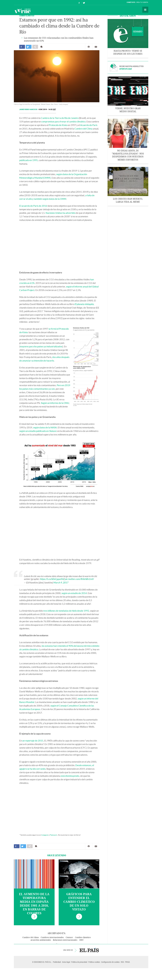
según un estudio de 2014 (74, 593)
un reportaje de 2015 (33, 741)
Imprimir (89, 47)
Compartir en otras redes (35, 47)
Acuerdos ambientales (41, 940)
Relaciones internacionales (65, 940)
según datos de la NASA (45, 427)
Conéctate (131, 2)
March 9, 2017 (61, 583)
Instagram (45, 835)
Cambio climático (83, 937)
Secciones (145, 10)
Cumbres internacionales (52, 937)
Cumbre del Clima (83, 129)
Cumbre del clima (31, 937)
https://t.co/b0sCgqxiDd (52, 579)
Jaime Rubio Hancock (29, 109)
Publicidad (57, 962)
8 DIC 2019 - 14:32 (47, 109)
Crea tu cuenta (142, 2)
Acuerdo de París (89, 125)
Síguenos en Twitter (84, 3)
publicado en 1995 (29, 160)
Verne (23, 11)
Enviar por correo (96, 47)
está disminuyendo (70, 776)
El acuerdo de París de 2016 (33, 206)
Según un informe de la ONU (55, 403)
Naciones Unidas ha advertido (60, 213)
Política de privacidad (79, 962)
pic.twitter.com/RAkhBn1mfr (79, 579)
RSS (122, 962)
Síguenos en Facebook (79, 3)
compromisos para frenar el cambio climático (63, 122)
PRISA (127, 962)
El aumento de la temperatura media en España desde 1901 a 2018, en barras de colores (34, 904)
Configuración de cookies (110, 962)
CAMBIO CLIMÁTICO (27, 16)
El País (22, 2)
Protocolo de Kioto (58, 125)
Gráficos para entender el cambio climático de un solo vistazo (79, 902)
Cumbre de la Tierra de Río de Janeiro (60, 118)
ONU (81, 940)
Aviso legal (66, 962)
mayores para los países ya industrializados (41, 346)
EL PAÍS (89, 950)
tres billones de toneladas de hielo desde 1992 (66, 611)
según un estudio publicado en (38, 431)
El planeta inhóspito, (84, 304)
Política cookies (94, 962)
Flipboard (53, 835)
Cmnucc (69, 937)
